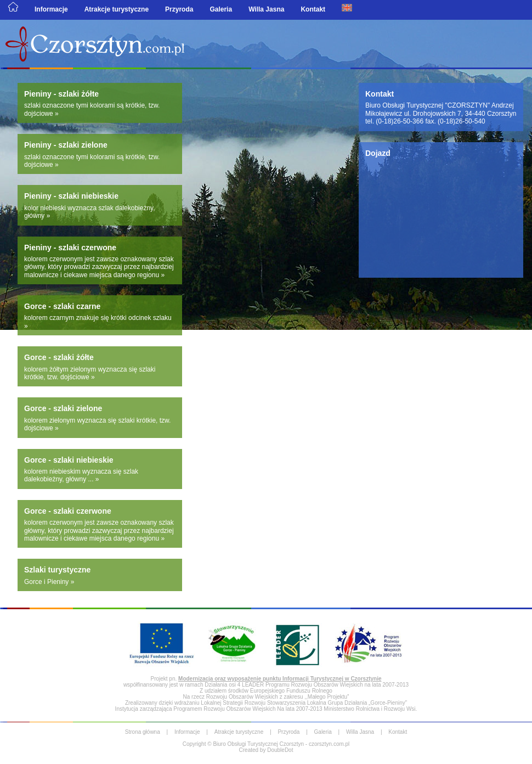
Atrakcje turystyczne (117, 9)
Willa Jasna (266, 9)
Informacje (51, 9)
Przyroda (179, 9)
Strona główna (143, 732)
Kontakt (313, 9)
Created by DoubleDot (266, 750)
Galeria (221, 9)
